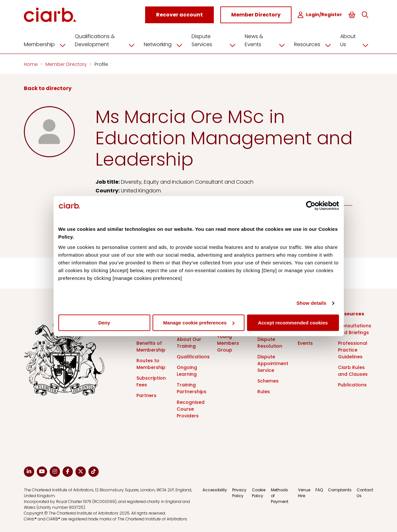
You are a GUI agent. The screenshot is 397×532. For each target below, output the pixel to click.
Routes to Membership (151, 364)
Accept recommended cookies (293, 323)
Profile (101, 64)
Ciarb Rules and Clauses (353, 370)
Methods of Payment (280, 495)
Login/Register (321, 15)
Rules (264, 391)
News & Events (267, 40)
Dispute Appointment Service (273, 363)
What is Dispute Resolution (270, 339)
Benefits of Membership (151, 346)
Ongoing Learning (187, 370)
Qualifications (193, 356)
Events (305, 343)
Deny (104, 323)
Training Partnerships (192, 388)
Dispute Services (216, 40)
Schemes (268, 381)
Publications (352, 384)
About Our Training (189, 342)
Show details (311, 303)
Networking (165, 44)
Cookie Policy (259, 492)
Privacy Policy (239, 492)
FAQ (319, 490)
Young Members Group (228, 343)
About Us (357, 40)
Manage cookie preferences (199, 323)
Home (31, 64)
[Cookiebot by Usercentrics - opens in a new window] (311, 206)
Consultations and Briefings (355, 329)
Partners (146, 395)
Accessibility (215, 490)
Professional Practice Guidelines (353, 350)
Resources (315, 44)
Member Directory (67, 64)
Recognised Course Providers (191, 409)
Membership (47, 44)
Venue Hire (304, 492)
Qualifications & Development (107, 40)
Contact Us (365, 492)
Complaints (340, 490)
